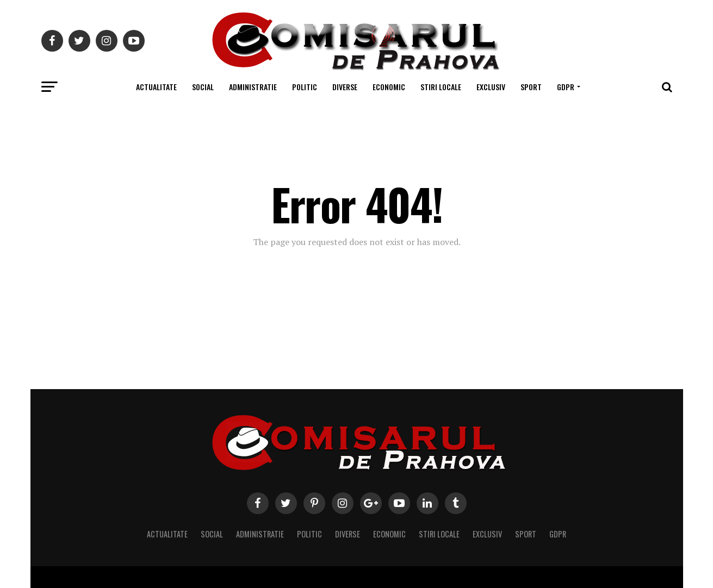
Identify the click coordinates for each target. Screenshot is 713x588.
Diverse (345, 87)
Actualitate (156, 87)
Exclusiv (491, 87)
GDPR (566, 87)
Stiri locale (441, 87)
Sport (531, 87)
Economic (389, 87)
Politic (305, 87)
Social (203, 87)
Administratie (253, 87)
